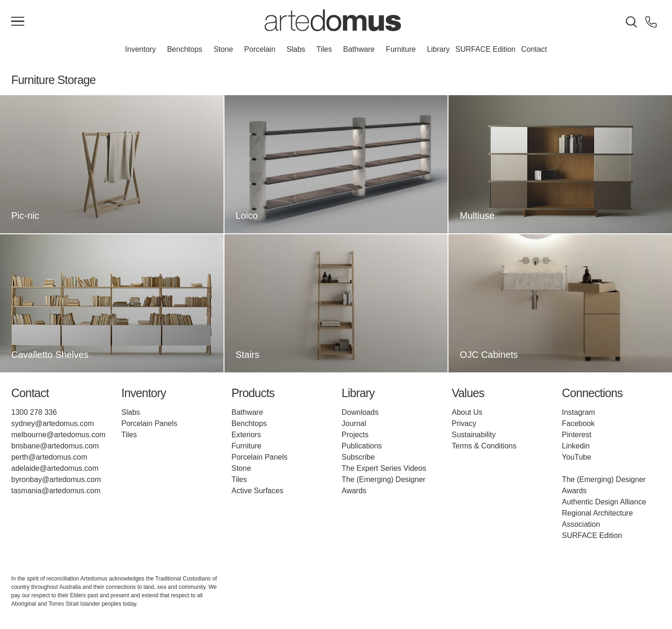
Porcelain (260, 49)
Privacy (464, 423)
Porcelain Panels (149, 423)
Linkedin (576, 446)
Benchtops (185, 49)
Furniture (401, 49)
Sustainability (474, 435)
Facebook (578, 423)
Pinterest (577, 435)
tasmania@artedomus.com (56, 491)
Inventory (140, 49)
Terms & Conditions (484, 446)
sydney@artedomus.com (52, 423)
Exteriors (246, 435)
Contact (534, 49)
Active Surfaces (257, 491)
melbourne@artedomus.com (58, 435)
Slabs (296, 49)
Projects (355, 435)
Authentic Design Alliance (604, 502)
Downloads (360, 412)
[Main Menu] (18, 22)
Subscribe (358, 457)
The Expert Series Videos (384, 468)
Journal (354, 423)
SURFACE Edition (486, 49)
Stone (224, 49)
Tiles (324, 49)
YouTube (577, 457)
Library (438, 49)
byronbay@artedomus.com (56, 479)
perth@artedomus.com (49, 457)
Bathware (359, 49)
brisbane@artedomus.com (55, 446)
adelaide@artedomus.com (55, 468)
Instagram (578, 412)
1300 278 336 (34, 412)
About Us (467, 412)
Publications (362, 446)
